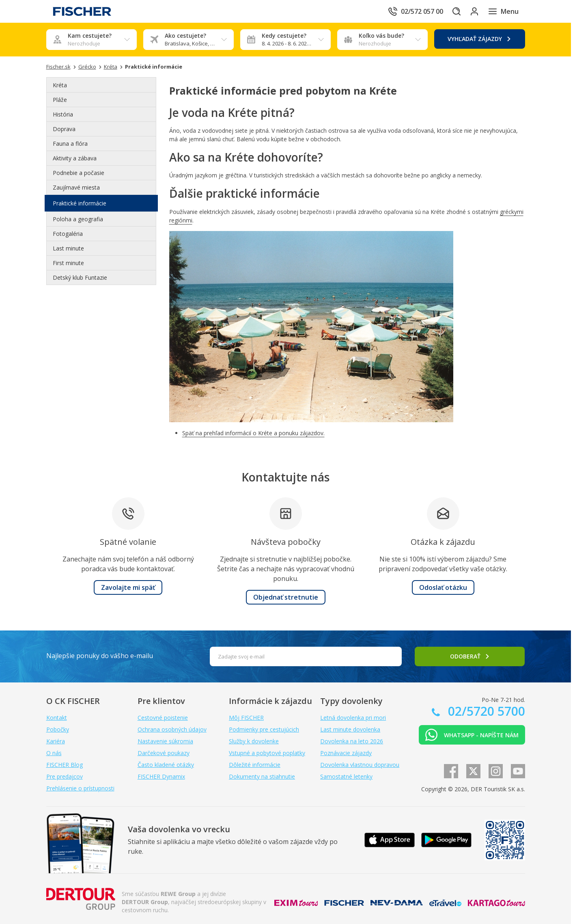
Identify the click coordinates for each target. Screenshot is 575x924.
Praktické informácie (80, 203)
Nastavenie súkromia (165, 741)
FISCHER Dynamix (161, 776)
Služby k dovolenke (254, 741)
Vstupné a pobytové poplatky (267, 753)
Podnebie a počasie (79, 173)
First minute (68, 263)
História (63, 114)
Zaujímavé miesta (76, 187)
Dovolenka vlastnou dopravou (360, 765)
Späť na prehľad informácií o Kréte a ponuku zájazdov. (253, 433)
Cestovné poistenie (163, 718)
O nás (54, 753)
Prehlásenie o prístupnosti (80, 788)
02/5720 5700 (485, 711)
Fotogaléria (68, 234)
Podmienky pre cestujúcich (264, 729)
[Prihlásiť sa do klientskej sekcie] (470, 11)
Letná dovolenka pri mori (353, 718)
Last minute (68, 248)
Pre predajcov (65, 776)
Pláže (60, 100)
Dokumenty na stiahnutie (262, 776)
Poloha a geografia (78, 219)
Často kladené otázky (166, 765)
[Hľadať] (447, 11)
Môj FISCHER (246, 718)
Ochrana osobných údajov (172, 729)
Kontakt (57, 718)
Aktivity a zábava (75, 158)
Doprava (64, 129)
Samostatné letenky (346, 776)
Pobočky (58, 729)
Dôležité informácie (255, 765)
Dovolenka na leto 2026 (352, 741)
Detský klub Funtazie (80, 277)
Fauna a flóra (70, 144)
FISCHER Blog (65, 765)
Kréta (60, 85)
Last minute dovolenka (350, 729)
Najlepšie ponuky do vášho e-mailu (100, 656)
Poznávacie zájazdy (346, 753)
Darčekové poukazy (164, 753)
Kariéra (56, 741)
